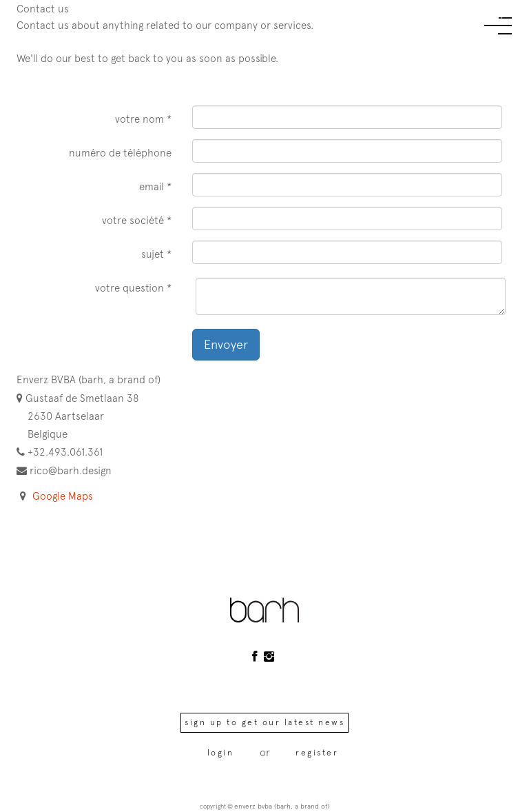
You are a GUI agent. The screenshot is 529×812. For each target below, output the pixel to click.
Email (152, 186)
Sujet (153, 254)
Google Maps (63, 496)
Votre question (129, 288)
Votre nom (139, 119)
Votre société (133, 220)
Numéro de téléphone (120, 153)
